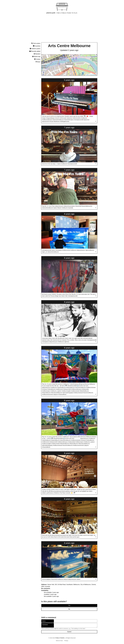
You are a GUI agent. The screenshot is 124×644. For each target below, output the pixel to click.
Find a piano (36, 43)
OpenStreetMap (94, 75)
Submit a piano (35, 49)
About (38, 62)
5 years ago (69, 80)
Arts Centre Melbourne (69, 46)
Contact (37, 59)
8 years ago (69, 214)
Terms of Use (59, 641)
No (69, 609)
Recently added (35, 51)
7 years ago (69, 128)
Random (37, 54)
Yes (69, 605)
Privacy (66, 641)
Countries (37, 46)
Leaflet (87, 75)
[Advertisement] (62, 30)
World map (36, 57)
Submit (69, 632)
